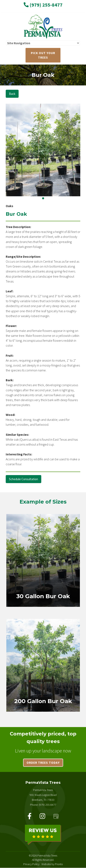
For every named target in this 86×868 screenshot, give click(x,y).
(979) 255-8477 (43, 5)
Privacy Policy (31, 864)
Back (12, 94)
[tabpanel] (43, 150)
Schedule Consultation (23, 479)
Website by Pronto (52, 864)
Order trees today (43, 763)
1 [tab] (43, 198)
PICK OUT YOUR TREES (43, 55)
